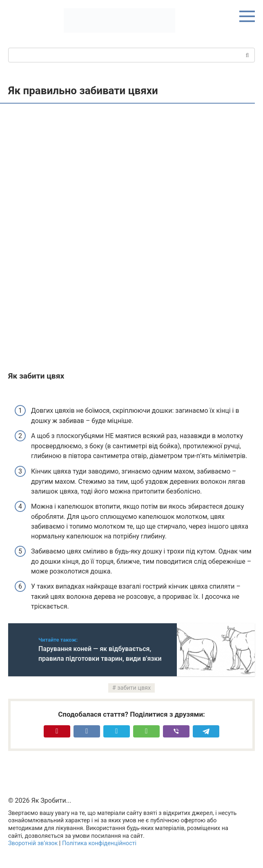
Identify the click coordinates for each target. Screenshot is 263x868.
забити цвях (134, 688)
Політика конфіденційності (99, 843)
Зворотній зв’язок (33, 843)
